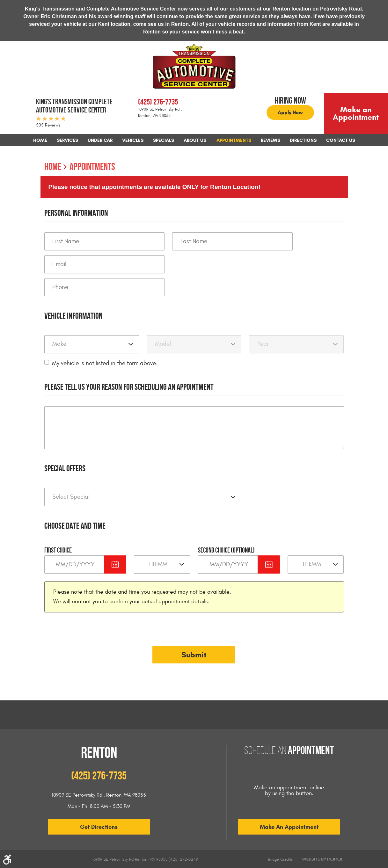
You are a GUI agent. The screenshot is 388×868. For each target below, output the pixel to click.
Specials (164, 140)
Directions (303, 140)
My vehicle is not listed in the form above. (105, 363)
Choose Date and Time (75, 526)
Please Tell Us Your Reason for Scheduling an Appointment (129, 387)
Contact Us (341, 140)
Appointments (234, 140)
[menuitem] (40, 140)
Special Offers (65, 468)
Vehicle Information (73, 316)
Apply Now (290, 112)
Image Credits (280, 859)
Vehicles (133, 140)
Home (40, 140)
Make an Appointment (356, 113)
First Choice (58, 550)
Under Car (100, 140)
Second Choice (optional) (226, 550)
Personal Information (76, 213)
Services (67, 140)
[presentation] (93, 633)
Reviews (271, 140)
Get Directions (99, 827)
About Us (195, 140)
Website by (322, 859)
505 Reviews (48, 125)
